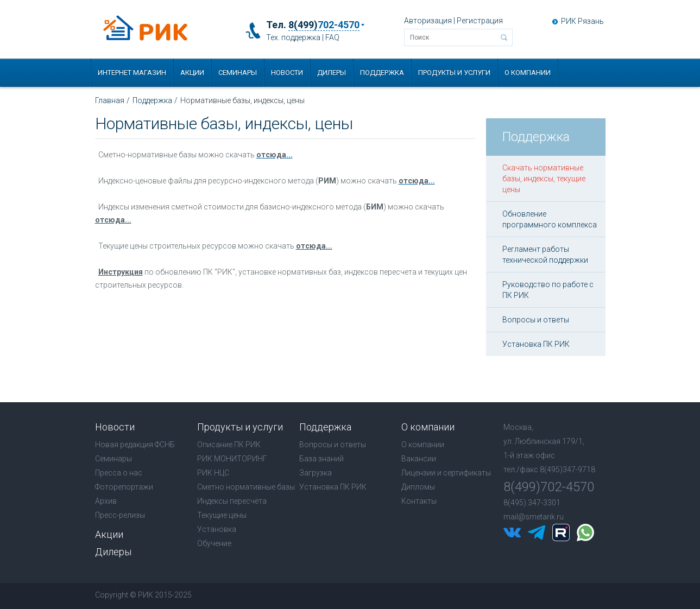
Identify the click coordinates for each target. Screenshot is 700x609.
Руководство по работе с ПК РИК (548, 290)
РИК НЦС (213, 473)
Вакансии (419, 459)
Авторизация (428, 21)
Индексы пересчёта (232, 501)
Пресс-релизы (120, 515)
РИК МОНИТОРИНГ (232, 459)
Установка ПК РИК (536, 344)
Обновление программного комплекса (550, 219)
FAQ (332, 37)
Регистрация (480, 21)
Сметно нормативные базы (246, 487)
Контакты (419, 501)
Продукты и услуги (454, 72)
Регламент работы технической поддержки (545, 255)
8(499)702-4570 (549, 487)
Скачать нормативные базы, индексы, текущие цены (544, 179)
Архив (106, 501)
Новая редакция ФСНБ (135, 445)
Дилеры (332, 72)
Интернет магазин (132, 72)
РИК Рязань (582, 21)
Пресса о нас (119, 473)
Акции (192, 72)
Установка (217, 529)
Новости (287, 72)
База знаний (321, 459)
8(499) (324, 25)
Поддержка (382, 72)
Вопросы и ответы (536, 320)
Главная (110, 100)
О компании (528, 72)
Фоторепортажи (124, 487)
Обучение (214, 543)
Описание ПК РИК (229, 445)
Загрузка (316, 473)
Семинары (238, 72)
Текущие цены (222, 515)
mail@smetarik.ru (534, 517)
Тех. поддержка (293, 37)
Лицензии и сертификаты (446, 473)
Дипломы (418, 487)
